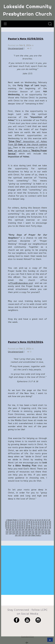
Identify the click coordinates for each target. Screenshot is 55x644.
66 (22, 526)
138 (43, 533)
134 (30, 533)
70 (32, 526)
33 (38, 522)
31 (34, 522)
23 (15, 522)
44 (18, 524)
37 (48, 522)
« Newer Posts (11, 520)
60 (8, 526)
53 (38, 524)
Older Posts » (36, 535)
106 (29, 530)
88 (27, 528)
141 (16, 535)
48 (27, 524)
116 (17, 531)
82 (13, 528)
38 (50, 522)
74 (41, 526)
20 (8, 522)
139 (46, 533)
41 (11, 524)
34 (41, 522)
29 (29, 522)
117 (20, 531)
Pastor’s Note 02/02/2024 (26, 342)
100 (10, 530)
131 (20, 533)
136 (36, 533)
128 (10, 533)
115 (13, 531)
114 (10, 531)
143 (23, 535)
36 (45, 522)
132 (23, 533)
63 (15, 526)
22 (13, 522)
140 (49, 533)
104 (23, 530)
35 (43, 522)
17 (47, 520)
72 (36, 526)
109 (39, 530)
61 (11, 526)
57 (48, 524)
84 (18, 528)
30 (32, 522)
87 (25, 528)
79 (6, 528)
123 (39, 531)
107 (32, 530)
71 (34, 526)
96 (45, 528)
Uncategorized (16, 49)
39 (6, 524)
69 (29, 526)
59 (6, 526)
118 (23, 531)
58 (50, 524)
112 (49, 530)
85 (20, 528)
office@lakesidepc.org (21, 283)
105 (26, 530)
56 (45, 524)
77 (48, 526)
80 (8, 528)
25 (20, 522)
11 (33, 520)
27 (25, 522)
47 (25, 524)
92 (36, 528)
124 (43, 531)
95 (43, 528)
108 (36, 530)
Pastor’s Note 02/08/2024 (26, 39)
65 (20, 526)
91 (34, 528)
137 (39, 533)
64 (18, 526)
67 (25, 526)
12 (35, 520)
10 (31, 520)
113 (7, 531)
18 (49, 520)
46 (22, 524)
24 (18, 522)
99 (7, 530)
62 (13, 526)
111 (45, 530)
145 (29, 535)
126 (49, 531)
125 (46, 531)
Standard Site (28, 637)
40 (8, 524)
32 (36, 522)
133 (26, 533)
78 (50, 526)
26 (22, 522)
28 (27, 522)
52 (36, 524)
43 (15, 524)
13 (38, 520)
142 (20, 535)
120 (30, 531)
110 (42, 530)
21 (11, 522)
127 (7, 533)
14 (40, 520)
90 (32, 528)
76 (45, 526)
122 (36, 531)
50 (32, 524)
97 (48, 528)
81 (11, 528)
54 (41, 524)
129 (13, 533)
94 (41, 528)
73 (38, 526)
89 (29, 528)
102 (16, 530)
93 (38, 528)
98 (50, 528)
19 (6, 522)
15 (42, 520)
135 (33, 533)
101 (13, 530)
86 (22, 528)
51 (34, 524)
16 (45, 520)
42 (13, 524)
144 (26, 535)
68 (27, 526)
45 (20, 524)
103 (20, 530)
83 (15, 528)
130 (17, 533)
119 (26, 531)
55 (43, 524)
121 (33, 531)
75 (43, 526)
